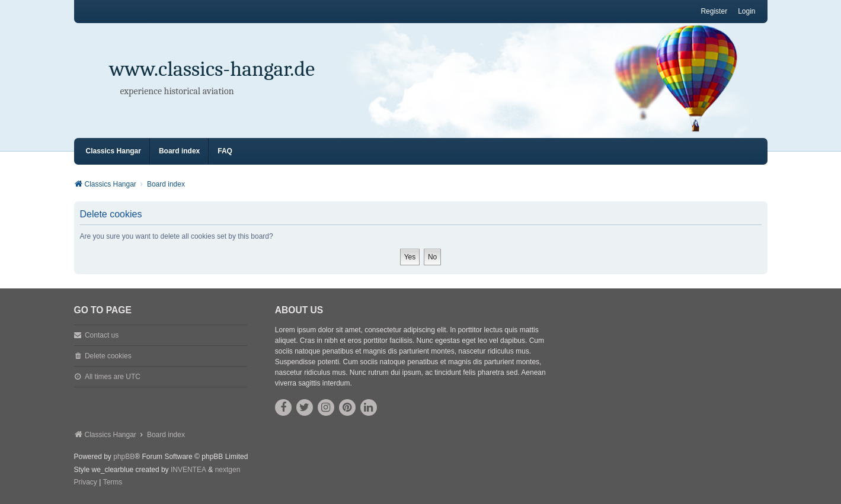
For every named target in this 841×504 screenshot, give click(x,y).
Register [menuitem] (714, 11)
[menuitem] (86, 483)
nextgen (228, 470)
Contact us (102, 335)
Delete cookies (108, 356)
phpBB (124, 457)
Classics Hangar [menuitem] (113, 151)
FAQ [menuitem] (225, 151)
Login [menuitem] (746, 11)
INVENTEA (188, 470)
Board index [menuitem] (179, 151)
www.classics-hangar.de (212, 69)
